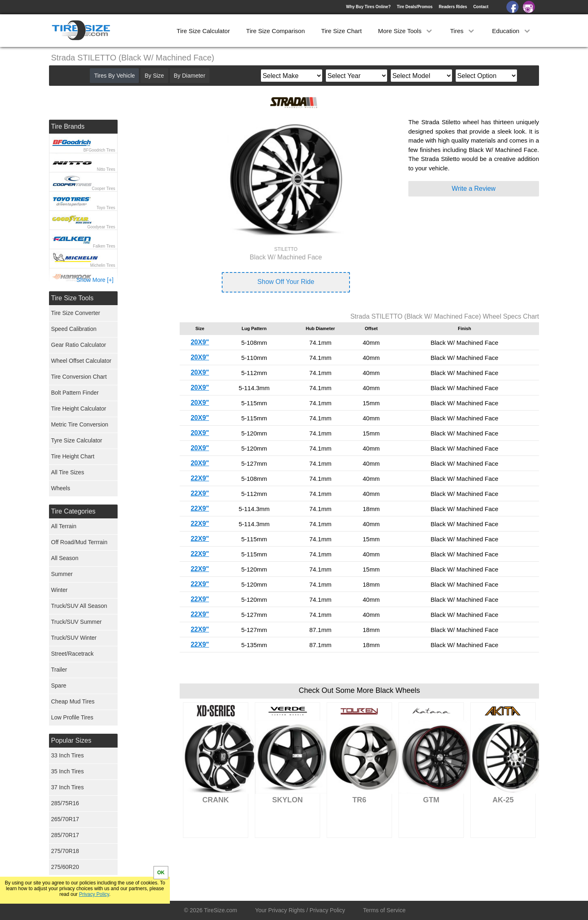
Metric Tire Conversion (80, 424)
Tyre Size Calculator (77, 440)
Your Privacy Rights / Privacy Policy (300, 910)
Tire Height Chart (73, 456)
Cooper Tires (104, 189)
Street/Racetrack (72, 654)
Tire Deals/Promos (415, 7)
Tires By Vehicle (114, 76)
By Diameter (190, 76)
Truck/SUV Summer (76, 622)
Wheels (61, 488)
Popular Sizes (71, 740)
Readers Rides (453, 7)
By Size (154, 76)
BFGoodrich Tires (99, 150)
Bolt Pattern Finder (75, 393)
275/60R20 (65, 867)
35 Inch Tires (67, 771)
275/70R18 (65, 851)
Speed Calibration (74, 329)
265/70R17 (65, 819)
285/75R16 (65, 803)
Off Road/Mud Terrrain (79, 542)
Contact (481, 7)
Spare (59, 686)
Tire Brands (68, 126)
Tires (463, 31)
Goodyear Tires (101, 227)
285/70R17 (65, 835)
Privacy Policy (94, 894)
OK (161, 873)
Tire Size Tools (72, 298)
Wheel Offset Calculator (81, 361)
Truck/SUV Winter (74, 638)
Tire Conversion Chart (79, 377)
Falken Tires (104, 246)
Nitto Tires (106, 169)
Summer (62, 574)
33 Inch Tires (67, 755)
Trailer (59, 670)
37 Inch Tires (67, 787)
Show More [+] (95, 280)
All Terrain (64, 526)
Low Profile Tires (72, 717)
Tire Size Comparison (276, 31)
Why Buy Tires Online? (368, 7)
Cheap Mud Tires (73, 701)
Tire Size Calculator (203, 31)
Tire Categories (73, 511)
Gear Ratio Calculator (79, 345)
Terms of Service (384, 910)
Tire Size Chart (341, 31)
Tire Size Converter (76, 313)
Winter (59, 590)
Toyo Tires (106, 208)
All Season (65, 558)
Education (512, 31)
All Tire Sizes (68, 472)
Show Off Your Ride (286, 282)
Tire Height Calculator (79, 409)
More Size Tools (406, 31)
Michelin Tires (103, 265)
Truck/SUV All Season (79, 606)
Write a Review (473, 189)
